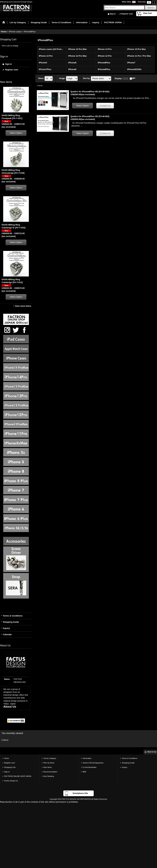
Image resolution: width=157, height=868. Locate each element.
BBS (84, 772)
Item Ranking (49, 776)
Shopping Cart (10, 767)
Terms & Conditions (13, 616)
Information (87, 758)
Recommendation (50, 772)
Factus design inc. (11, 781)
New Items (48, 767)
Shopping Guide (11, 622)
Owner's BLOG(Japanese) (93, 763)
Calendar (7, 634)
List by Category (50, 758)
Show (41, 78)
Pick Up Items (49, 763)
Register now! (127, 14)
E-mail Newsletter (90, 767)
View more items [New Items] (23, 306)
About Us (10, 707)
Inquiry (6, 628)
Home (6, 758)
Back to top (152, 752)
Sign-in (113, 14)
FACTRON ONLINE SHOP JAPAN (18, 776)
